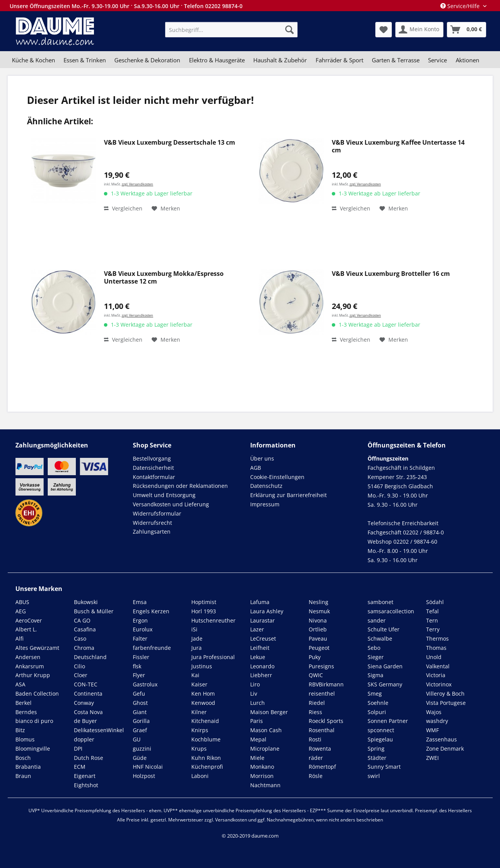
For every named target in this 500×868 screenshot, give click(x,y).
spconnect (381, 730)
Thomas (436, 648)
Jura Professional (213, 657)
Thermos (437, 638)
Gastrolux (145, 684)
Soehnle (378, 703)
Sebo (374, 648)
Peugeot (319, 648)
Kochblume (206, 739)
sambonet (380, 602)
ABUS (22, 602)
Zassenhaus (441, 739)
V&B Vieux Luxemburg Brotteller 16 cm (391, 274)
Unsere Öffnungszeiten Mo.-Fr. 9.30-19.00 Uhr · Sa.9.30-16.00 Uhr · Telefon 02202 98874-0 (126, 6)
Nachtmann (265, 785)
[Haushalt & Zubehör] (280, 60)
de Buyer (85, 721)
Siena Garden (385, 666)
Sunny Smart (384, 767)
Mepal (258, 739)
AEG (21, 611)
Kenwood (203, 703)
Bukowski (86, 602)
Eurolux (143, 629)
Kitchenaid (205, 721)
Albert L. (26, 629)
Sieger (376, 657)
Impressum (265, 504)
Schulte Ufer (384, 629)
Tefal (432, 611)
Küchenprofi (207, 767)
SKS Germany (385, 684)
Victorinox (439, 684)
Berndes (26, 712)
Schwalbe (380, 638)
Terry (433, 629)
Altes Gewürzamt (37, 648)
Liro (255, 684)
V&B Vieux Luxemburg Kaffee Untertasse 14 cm (398, 146)
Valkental (438, 666)
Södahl (435, 602)
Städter (377, 758)
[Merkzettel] (384, 30)
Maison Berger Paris (269, 717)
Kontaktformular (154, 477)
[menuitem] (231, 30)
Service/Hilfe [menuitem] (461, 6)
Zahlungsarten (152, 532)
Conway (84, 703)
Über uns (262, 458)
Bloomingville (33, 749)
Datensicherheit (153, 468)
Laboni (200, 776)
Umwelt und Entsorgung (164, 495)
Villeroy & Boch (445, 694)
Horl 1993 (204, 611)
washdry (437, 721)
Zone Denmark (445, 749)
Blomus (25, 739)
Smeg (375, 694)
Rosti (315, 739)
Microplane (265, 749)
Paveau (318, 638)
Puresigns (321, 666)
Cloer (81, 675)
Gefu (139, 694)
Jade (197, 638)
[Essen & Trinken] (85, 60)
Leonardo (262, 666)
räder (316, 758)
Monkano (262, 767)
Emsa (140, 602)
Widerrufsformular (157, 513)
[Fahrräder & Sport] (339, 60)
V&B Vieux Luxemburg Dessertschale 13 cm (170, 143)
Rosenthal (322, 730)
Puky (315, 657)
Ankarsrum (30, 666)
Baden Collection (37, 694)
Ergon (140, 620)
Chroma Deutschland (90, 652)
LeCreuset (263, 638)
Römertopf (322, 767)
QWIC (316, 675)
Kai (195, 675)
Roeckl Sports (326, 721)
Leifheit (260, 648)
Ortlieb (318, 629)
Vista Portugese (446, 703)
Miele (257, 758)
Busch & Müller (94, 611)
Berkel (23, 703)
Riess (315, 712)
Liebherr (261, 675)
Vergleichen (123, 208)
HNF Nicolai (148, 767)
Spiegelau (380, 739)
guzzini (142, 749)
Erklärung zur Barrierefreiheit (288, 495)
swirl (374, 776)
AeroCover (29, 620)
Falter (140, 638)
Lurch (258, 703)
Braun (23, 776)
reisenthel (322, 694)
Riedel (317, 703)
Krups (199, 749)
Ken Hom (203, 694)
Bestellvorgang (152, 458)
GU (137, 739)
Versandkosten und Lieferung (171, 504)
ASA (20, 684)
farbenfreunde (152, 648)
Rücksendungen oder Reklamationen (180, 486)
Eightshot (86, 785)
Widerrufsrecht (152, 523)
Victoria (436, 675)
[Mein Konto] (419, 30)
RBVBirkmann (326, 684)
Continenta (88, 694)
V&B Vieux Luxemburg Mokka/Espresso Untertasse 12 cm (164, 278)
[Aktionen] (467, 60)
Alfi (19, 638)
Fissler (141, 657)
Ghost (140, 703)
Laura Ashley (267, 611)
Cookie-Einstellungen (277, 477)
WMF (432, 730)
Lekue (258, 657)
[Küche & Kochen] (33, 60)
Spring (376, 749)
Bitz (20, 730)
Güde (140, 758)
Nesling (319, 602)
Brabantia (28, 767)
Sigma (375, 675)
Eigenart (85, 776)
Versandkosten (231, 820)
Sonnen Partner (388, 721)
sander (377, 620)
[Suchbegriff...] (231, 30)
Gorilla (141, 721)
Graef (140, 730)
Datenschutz (266, 486)
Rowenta (320, 749)
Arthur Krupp (33, 675)
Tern (432, 620)
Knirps (200, 730)
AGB (256, 468)
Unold (434, 657)
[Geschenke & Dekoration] (147, 60)
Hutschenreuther (213, 620)
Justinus (202, 666)
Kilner (199, 712)
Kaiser (199, 684)
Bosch (23, 758)
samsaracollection (391, 611)
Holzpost (144, 776)
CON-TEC (86, 684)
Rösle (316, 776)
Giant (140, 712)
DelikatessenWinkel (99, 730)
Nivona (318, 620)
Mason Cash (266, 730)
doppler (84, 739)
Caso (80, 638)
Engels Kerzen (151, 611)
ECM (80, 767)
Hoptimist (204, 602)
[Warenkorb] (467, 30)
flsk (137, 666)
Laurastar (263, 620)
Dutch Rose (89, 758)
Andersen (28, 657)
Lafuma (260, 602)
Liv (254, 694)
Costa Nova (88, 712)
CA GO (82, 620)
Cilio (79, 666)
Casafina (85, 629)
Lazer (257, 629)
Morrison (262, 776)
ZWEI (432, 758)
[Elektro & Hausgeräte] (217, 60)
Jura (196, 648)
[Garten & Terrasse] (396, 60)
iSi (194, 629)
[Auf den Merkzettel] (166, 209)
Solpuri (377, 712)
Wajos (434, 712)
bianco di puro (34, 721)
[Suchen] (289, 30)
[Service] (437, 60)
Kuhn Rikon (206, 758)
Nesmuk (319, 611)
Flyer (139, 675)
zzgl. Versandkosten (137, 184)
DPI (78, 749)
